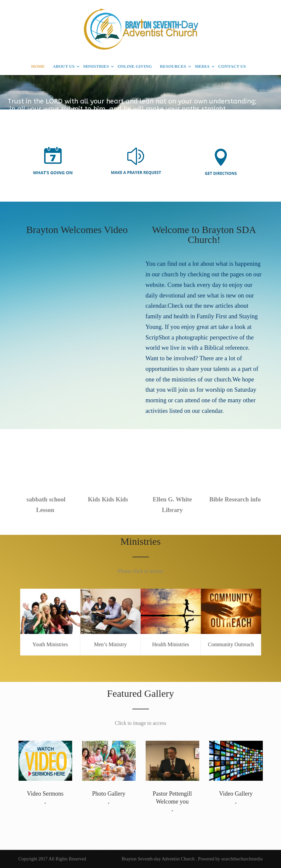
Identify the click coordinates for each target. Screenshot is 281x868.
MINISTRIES (96, 66)
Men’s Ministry (110, 644)
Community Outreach (231, 644)
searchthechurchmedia (242, 859)
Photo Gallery (109, 794)
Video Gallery (236, 794)
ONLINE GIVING (135, 66)
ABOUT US (64, 66)
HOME (38, 66)
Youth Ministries (50, 644)
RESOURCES (173, 66)
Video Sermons (45, 794)
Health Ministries (171, 644)
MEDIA (202, 66)
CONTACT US (232, 66)
